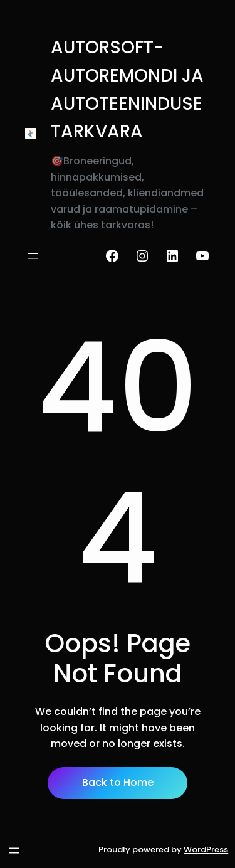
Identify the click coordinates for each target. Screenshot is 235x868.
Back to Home (118, 782)
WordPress (206, 849)
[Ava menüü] (33, 256)
